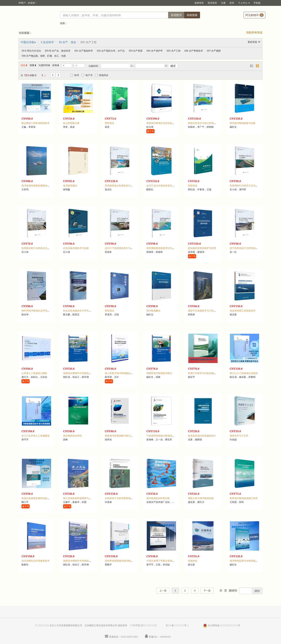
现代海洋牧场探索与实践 (243, 123)
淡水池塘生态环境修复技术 (36, 561)
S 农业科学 (47, 42)
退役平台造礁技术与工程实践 (203, 311)
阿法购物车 (254, 15)
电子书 (87, 75)
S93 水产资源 (136, 51)
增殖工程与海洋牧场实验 (201, 498)
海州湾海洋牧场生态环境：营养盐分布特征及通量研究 (50, 311)
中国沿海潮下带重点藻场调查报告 (164, 561)
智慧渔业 (109, 123)
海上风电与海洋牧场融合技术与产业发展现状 (128, 373)
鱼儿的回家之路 (71, 123)
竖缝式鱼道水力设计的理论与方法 (205, 123)
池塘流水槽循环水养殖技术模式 (79, 373)
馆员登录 (212, 3)
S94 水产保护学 (154, 51)
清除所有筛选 (254, 32)
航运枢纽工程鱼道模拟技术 (36, 123)
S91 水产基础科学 (84, 51)
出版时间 (44, 65)
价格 (55, 65)
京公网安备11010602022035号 (224, 625)
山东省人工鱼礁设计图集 (34, 373)
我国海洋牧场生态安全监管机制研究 (165, 123)
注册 (223, 3)
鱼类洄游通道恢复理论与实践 (162, 248)
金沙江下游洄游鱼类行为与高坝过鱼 (124, 248)
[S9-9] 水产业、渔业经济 (58, 51)
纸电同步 (102, 75)
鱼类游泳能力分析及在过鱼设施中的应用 (43, 248)
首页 (232, 3)
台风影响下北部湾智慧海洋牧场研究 (124, 498)
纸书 (75, 75)
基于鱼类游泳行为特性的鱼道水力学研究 (251, 248)
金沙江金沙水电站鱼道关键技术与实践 (166, 186)
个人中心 (243, 3)
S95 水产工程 (174, 51)
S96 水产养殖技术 (194, 51)
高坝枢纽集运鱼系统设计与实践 (121, 186)
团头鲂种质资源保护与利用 (202, 248)
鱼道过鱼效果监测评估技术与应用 (39, 498)
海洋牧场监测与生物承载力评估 (246, 561)
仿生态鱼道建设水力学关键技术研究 (82, 311)
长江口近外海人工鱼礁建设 (36, 436)
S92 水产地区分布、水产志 (111, 51)
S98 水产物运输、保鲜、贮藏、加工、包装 (44, 56)
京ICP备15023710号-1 (177, 625)
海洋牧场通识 (70, 186)
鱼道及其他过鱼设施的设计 (202, 436)
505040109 (165, 637)
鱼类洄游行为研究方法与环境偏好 (247, 186)
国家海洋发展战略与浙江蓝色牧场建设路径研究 (129, 436)
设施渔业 (193, 561)
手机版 (257, 3)
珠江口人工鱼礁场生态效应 (244, 373)
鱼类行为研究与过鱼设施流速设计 (205, 373)
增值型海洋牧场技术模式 (159, 373)
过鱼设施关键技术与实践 (76, 248)
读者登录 (199, 3)
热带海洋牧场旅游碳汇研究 (244, 498)
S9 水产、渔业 (67, 42)
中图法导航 (28, 42)
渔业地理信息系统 (72, 436)
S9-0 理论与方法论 (31, 51)
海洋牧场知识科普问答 (158, 498)
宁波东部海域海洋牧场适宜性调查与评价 (167, 436)
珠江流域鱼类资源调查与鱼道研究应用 (83, 498)
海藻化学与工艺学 (239, 436)
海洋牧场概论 (153, 311)
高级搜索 (192, 15)
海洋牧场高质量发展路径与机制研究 (40, 186)
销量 (33, 65)
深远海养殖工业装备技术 (243, 311)
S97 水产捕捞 (214, 51)
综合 (24, 65)
